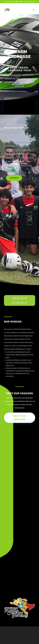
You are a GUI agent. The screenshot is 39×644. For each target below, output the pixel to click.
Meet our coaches (20, 418)
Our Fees (14, 178)
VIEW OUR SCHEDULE (19, 300)
